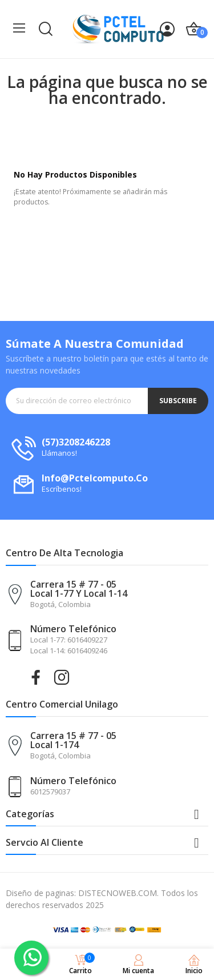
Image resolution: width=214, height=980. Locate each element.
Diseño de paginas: (41, 893)
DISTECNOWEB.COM (118, 893)
